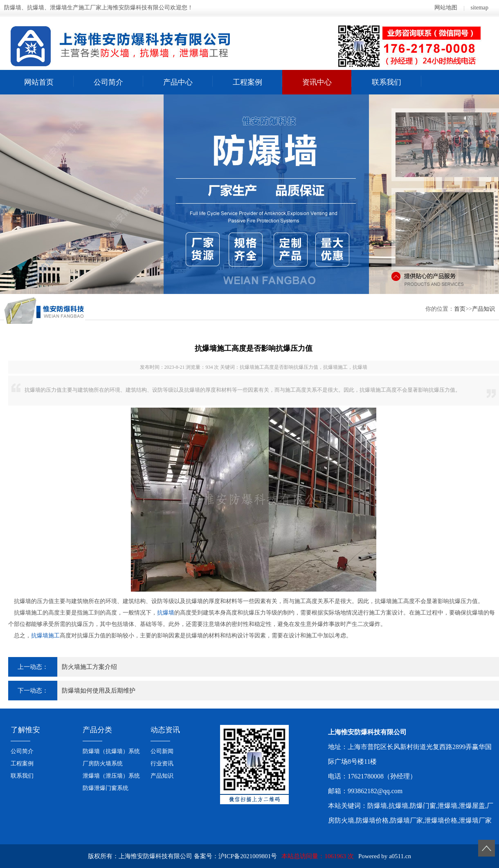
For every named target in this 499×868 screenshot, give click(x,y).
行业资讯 (162, 764)
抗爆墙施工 (45, 636)
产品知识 (483, 309)
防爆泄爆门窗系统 (106, 788)
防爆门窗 (423, 806)
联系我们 (387, 82)
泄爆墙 (447, 806)
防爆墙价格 (372, 820)
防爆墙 (377, 806)
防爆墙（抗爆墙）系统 (111, 751)
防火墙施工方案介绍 (89, 667)
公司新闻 (162, 751)
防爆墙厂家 (407, 820)
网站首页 (39, 82)
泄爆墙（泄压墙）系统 (111, 776)
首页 (460, 309)
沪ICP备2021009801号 (248, 856)
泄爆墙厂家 (475, 820)
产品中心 (178, 82)
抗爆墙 (166, 613)
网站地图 (446, 8)
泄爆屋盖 (472, 806)
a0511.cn (400, 856)
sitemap (479, 8)
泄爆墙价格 (441, 820)
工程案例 (247, 82)
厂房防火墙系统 (103, 764)
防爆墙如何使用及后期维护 (99, 691)
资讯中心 (317, 82)
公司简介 (108, 82)
